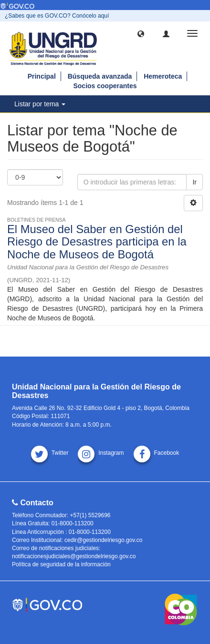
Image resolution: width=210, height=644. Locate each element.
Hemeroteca (163, 76)
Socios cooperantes (105, 86)
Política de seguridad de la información (61, 564)
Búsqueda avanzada (100, 76)
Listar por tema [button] (40, 104)
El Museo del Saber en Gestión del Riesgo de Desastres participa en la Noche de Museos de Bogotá (97, 241)
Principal (42, 76)
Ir (194, 182)
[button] (141, 33)
